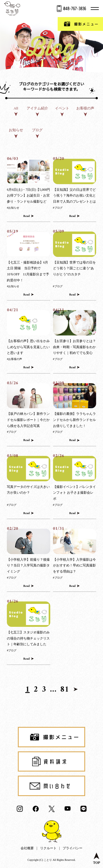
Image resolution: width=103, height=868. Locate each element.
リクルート (48, 848)
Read (27, 216)
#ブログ (58, 208)
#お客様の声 (14, 359)
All (16, 108)
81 (65, 690)
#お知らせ (13, 208)
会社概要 (27, 848)
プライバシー (73, 848)
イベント (62, 108)
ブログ (37, 130)
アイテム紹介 (37, 108)
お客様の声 (85, 108)
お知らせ (16, 130)
